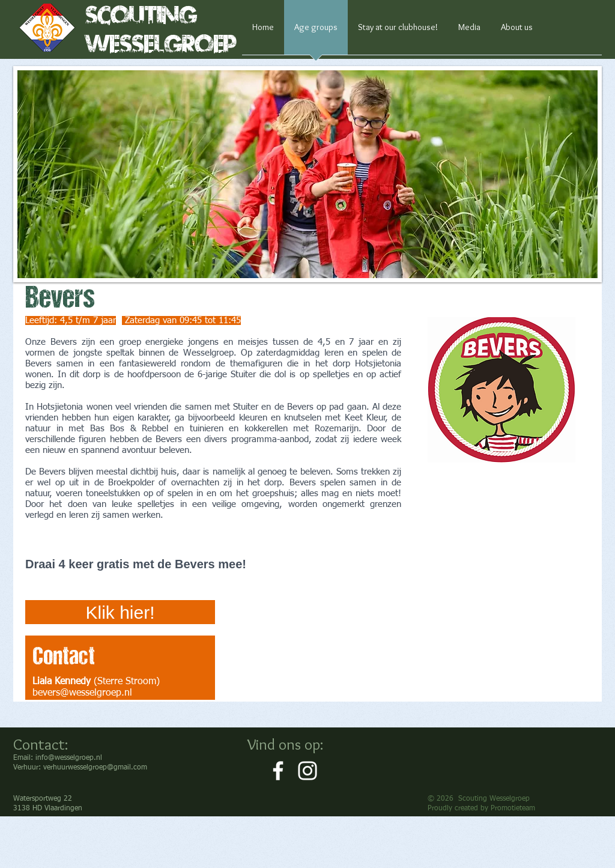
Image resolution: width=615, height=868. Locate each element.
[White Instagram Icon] (307, 771)
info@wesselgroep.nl (69, 758)
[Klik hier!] (120, 612)
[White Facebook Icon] (278, 771)
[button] (307, 174)
